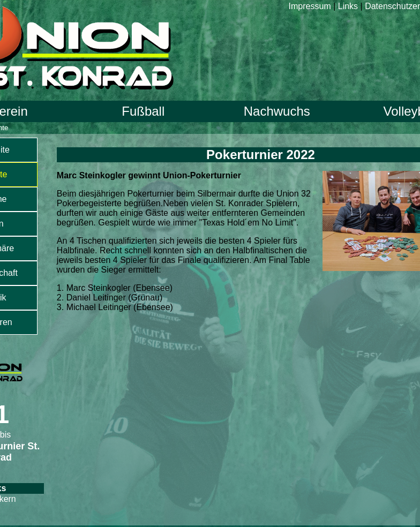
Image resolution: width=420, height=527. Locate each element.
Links (348, 6)
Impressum (310, 6)
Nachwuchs (277, 111)
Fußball (143, 111)
